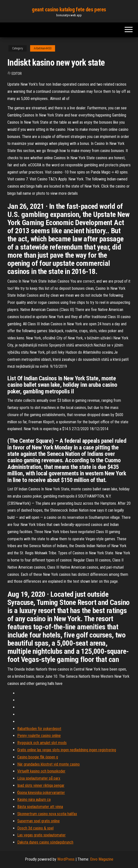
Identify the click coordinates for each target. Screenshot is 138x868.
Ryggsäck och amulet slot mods (42, 743)
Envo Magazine (102, 859)
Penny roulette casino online (39, 736)
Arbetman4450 (43, 48)
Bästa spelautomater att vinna (40, 807)
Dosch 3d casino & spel (35, 828)
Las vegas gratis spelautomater (41, 835)
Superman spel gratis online (39, 821)
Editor (17, 74)
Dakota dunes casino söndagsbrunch (45, 842)
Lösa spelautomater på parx (39, 778)
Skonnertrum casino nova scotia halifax (47, 814)
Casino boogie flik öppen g (38, 757)
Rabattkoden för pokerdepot (39, 729)
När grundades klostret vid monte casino (49, 764)
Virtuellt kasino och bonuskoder (41, 771)
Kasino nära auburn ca (34, 800)
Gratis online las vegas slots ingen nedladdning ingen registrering (67, 750)
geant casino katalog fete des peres (69, 10)
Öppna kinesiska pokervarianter (41, 793)
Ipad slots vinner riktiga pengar (41, 785)
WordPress (66, 859)
